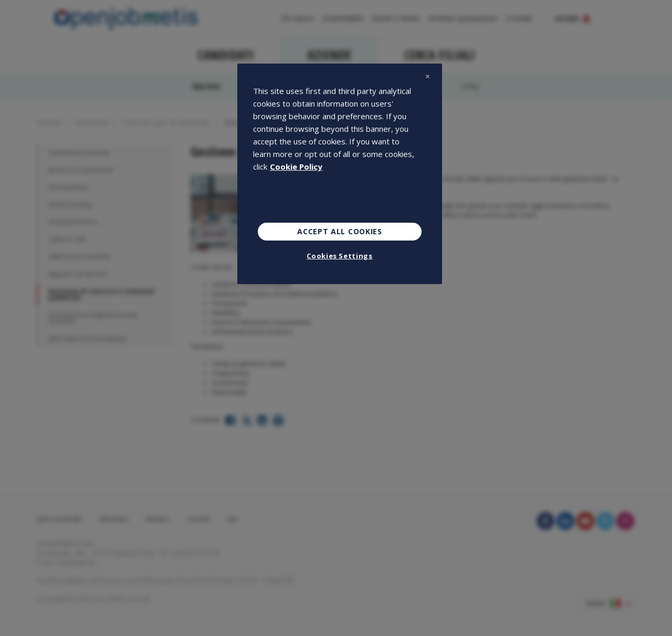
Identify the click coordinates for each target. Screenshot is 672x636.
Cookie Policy (296, 166)
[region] (340, 174)
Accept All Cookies (340, 231)
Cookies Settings (339, 256)
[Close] (427, 76)
